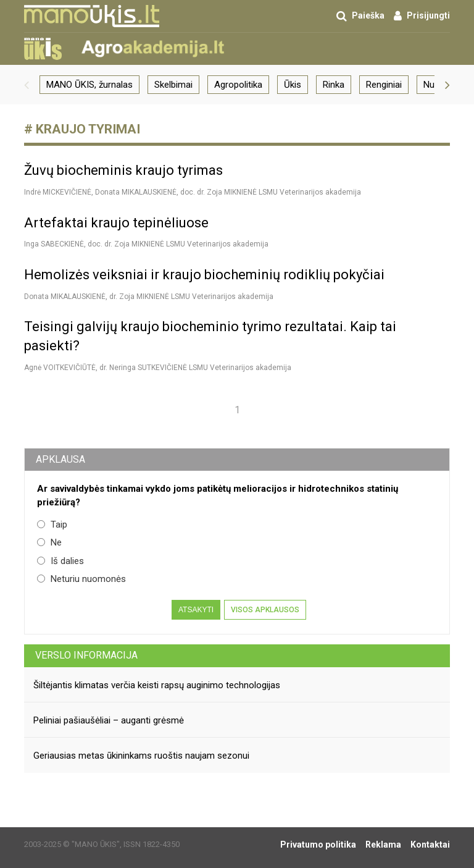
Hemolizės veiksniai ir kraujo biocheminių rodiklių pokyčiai (204, 275)
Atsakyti (196, 610)
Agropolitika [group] (238, 85)
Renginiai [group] (384, 85)
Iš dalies (60, 561)
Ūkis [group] (293, 85)
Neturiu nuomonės (81, 579)
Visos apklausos (265, 610)
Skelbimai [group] (173, 85)
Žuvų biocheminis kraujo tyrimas (123, 170)
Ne (49, 542)
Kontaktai (430, 845)
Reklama (383, 845)
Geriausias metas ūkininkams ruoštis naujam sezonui (141, 756)
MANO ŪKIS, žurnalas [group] (89, 85)
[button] (27, 85)
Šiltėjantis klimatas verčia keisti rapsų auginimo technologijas (157, 685)
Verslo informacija (86, 655)
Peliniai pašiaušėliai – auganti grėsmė (109, 720)
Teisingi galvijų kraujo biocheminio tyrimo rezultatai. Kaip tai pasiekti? (210, 336)
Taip (52, 525)
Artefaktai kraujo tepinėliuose (116, 223)
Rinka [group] (334, 85)
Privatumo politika (318, 845)
